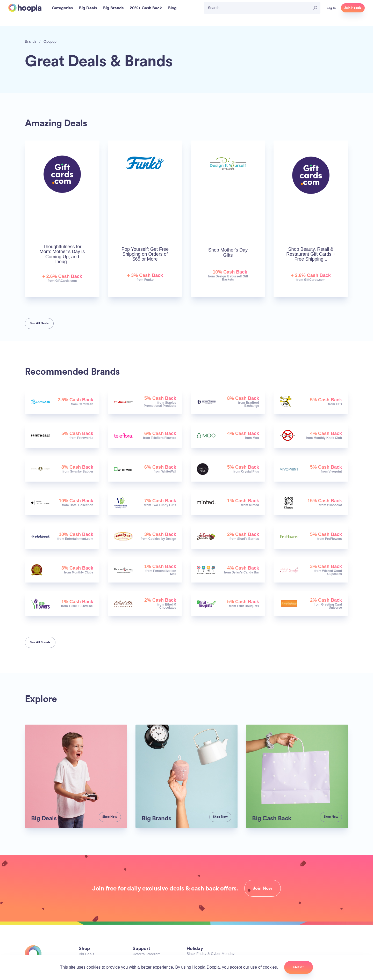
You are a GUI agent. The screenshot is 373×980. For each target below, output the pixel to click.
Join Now (263, 888)
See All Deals (39, 323)
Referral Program (146, 954)
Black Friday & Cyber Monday (210, 954)
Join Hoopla (353, 8)
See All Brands (40, 642)
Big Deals (87, 954)
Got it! (299, 967)
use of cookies (263, 967)
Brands (31, 41)
